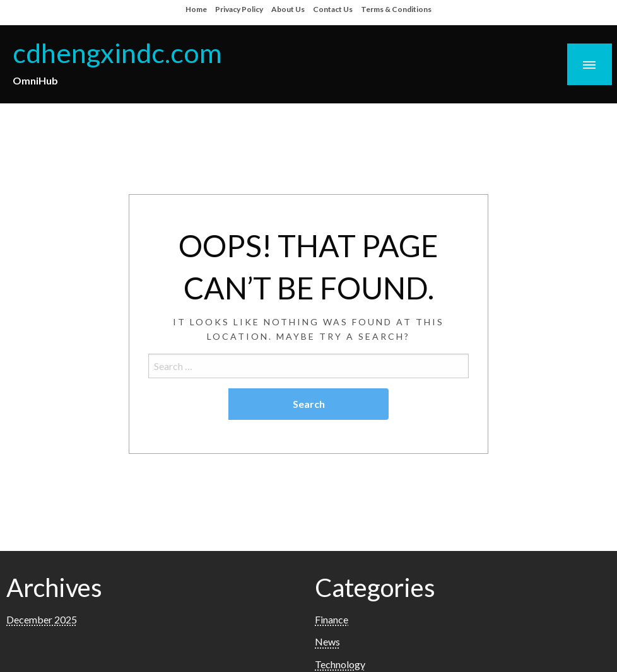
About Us (288, 9)
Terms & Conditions (396, 9)
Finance (332, 619)
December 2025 (42, 619)
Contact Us (333, 9)
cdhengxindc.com (117, 52)
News (327, 641)
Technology (340, 664)
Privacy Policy (239, 9)
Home (196, 9)
